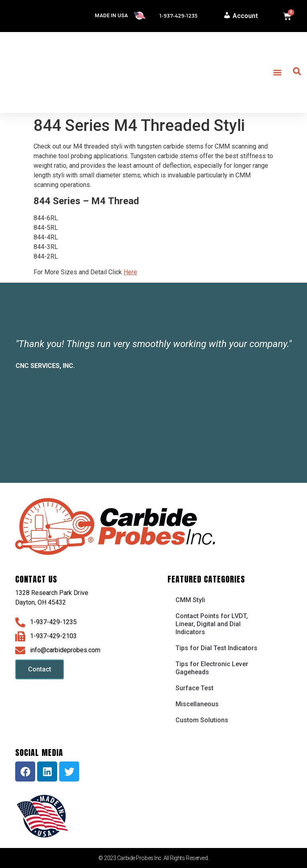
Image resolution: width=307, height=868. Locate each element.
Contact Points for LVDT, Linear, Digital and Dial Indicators (212, 624)
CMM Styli (190, 600)
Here (130, 272)
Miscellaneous (197, 704)
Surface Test (194, 688)
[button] (277, 73)
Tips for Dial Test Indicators (216, 648)
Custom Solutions (202, 720)
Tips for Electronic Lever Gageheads (212, 668)
